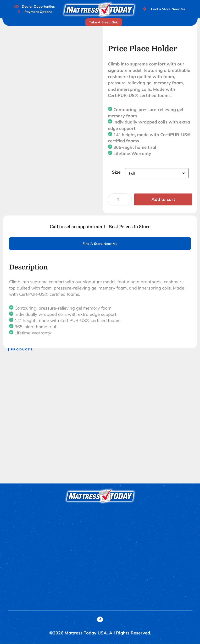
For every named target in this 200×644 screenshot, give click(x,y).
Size (116, 172)
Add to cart (163, 199)
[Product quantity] (120, 199)
